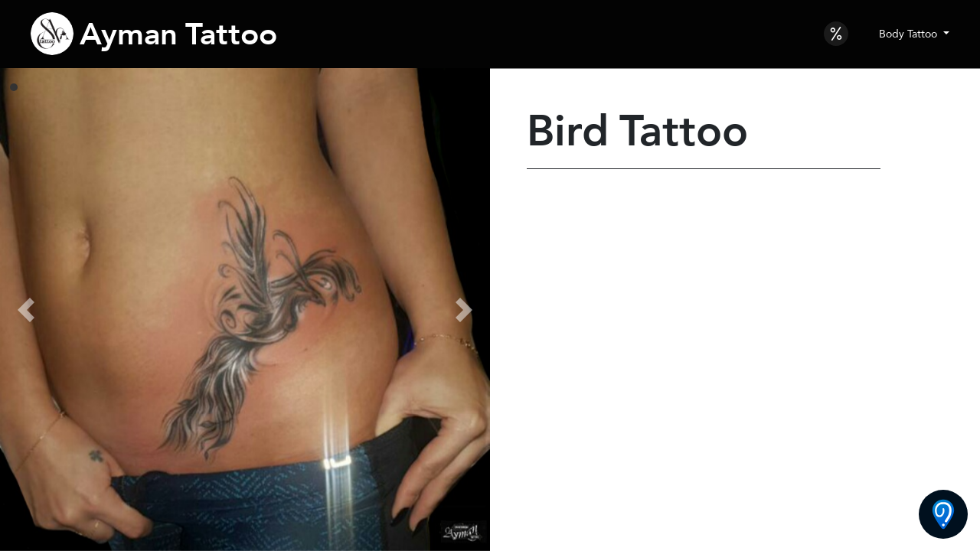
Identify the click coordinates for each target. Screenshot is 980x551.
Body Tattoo (910, 34)
